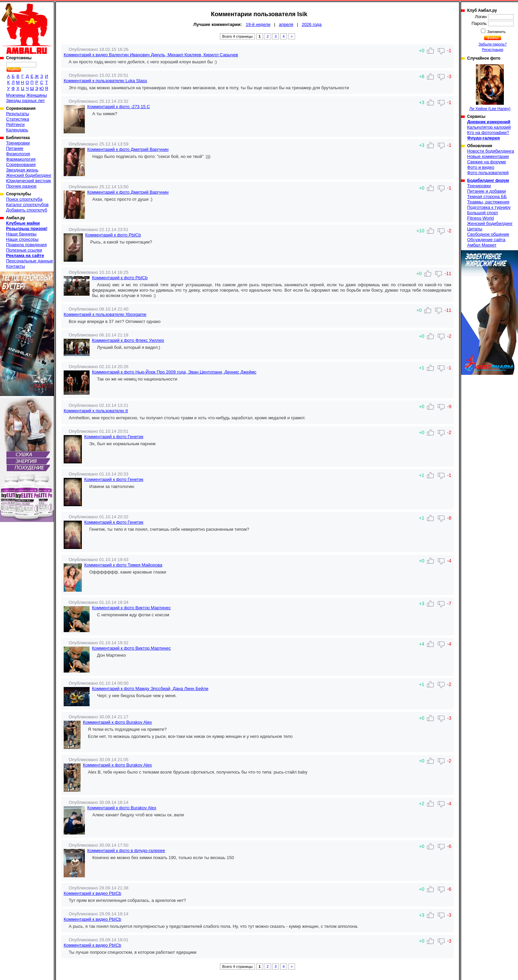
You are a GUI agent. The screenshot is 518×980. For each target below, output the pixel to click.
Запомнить (496, 32)
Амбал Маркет (482, 245)
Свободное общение (488, 234)
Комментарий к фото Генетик (114, 437)
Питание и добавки (487, 191)
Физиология (18, 154)
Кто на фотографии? (488, 133)
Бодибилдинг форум (488, 181)
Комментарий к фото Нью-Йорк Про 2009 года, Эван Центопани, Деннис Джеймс (174, 372)
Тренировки (18, 143)
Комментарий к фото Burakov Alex (117, 722)
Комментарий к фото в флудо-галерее (126, 851)
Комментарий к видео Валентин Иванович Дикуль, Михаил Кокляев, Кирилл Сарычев (151, 55)
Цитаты (475, 229)
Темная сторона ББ (487, 197)
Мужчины (16, 95)
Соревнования (21, 165)
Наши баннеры (21, 234)
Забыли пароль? (493, 44)
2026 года (312, 24)
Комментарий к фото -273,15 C (119, 107)
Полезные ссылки (24, 250)
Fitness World (480, 218)
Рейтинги (15, 124)
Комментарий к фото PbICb (113, 235)
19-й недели (258, 24)
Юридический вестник (28, 181)
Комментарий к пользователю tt (96, 411)
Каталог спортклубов (27, 205)
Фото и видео (481, 167)
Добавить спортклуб (27, 210)
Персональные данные (30, 261)
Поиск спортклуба (24, 199)
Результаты (18, 114)
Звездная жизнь (22, 170)
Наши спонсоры (22, 239)
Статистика (18, 119)
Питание (15, 148)
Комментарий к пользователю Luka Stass (105, 81)
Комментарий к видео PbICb (92, 893)
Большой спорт (483, 213)
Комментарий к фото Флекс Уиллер (128, 340)
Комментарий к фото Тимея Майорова (123, 565)
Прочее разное (21, 186)
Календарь (17, 130)
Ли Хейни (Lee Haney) (490, 88)
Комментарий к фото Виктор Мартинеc (131, 608)
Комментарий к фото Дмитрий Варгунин (128, 149)
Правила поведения (26, 245)
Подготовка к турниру (489, 207)
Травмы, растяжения (488, 202)
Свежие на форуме (487, 162)
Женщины (37, 95)
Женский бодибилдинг (29, 175)
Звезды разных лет (25, 101)
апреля (286, 24)
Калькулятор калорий (489, 127)
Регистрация (493, 50)
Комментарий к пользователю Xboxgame (105, 314)
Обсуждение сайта (486, 240)
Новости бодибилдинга (491, 151)
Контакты (15, 266)
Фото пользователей (488, 173)
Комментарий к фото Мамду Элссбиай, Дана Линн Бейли (150, 689)
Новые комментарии (488, 156)
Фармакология (21, 159)
